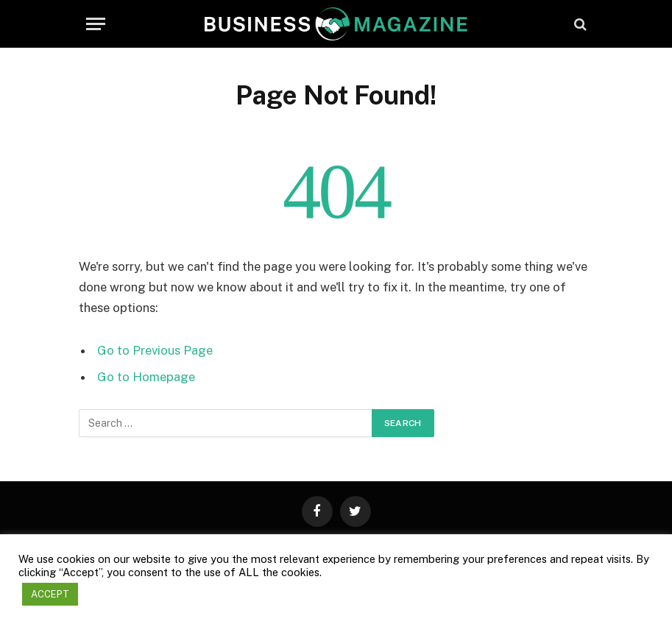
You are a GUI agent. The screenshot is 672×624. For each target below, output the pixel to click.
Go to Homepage (146, 377)
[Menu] (96, 24)
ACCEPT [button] (50, 594)
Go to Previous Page (155, 350)
